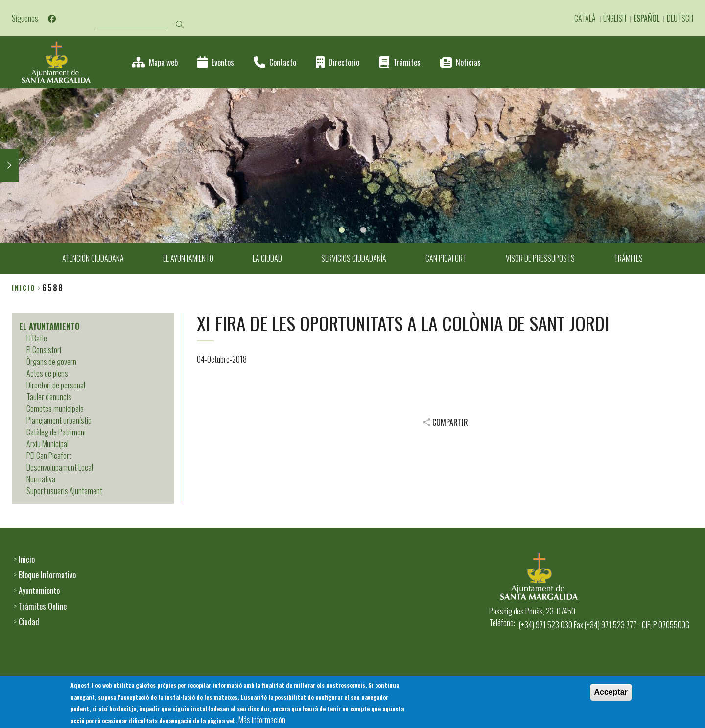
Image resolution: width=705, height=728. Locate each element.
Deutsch (680, 18)
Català (585, 18)
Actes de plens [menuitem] (47, 373)
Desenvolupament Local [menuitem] (60, 467)
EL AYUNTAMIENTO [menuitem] (188, 258)
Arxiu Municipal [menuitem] (47, 444)
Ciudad (29, 622)
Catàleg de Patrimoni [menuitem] (56, 432)
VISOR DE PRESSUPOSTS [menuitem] (540, 258)
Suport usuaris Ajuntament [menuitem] (64, 491)
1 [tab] (342, 230)
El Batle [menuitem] (37, 338)
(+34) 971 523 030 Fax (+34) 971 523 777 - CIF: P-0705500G (604, 625)
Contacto (283, 62)
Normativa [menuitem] (41, 479)
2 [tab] (363, 230)
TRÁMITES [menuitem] (628, 258)
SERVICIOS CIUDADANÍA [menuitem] (354, 258)
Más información (262, 721)
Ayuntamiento (39, 591)
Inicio (24, 287)
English (615, 18)
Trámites (407, 62)
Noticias (468, 62)
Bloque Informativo (47, 575)
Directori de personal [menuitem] (56, 385)
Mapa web (163, 62)
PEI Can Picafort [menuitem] (49, 455)
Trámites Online (43, 606)
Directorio (344, 62)
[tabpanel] (352, 165)
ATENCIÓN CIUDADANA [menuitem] (93, 258)
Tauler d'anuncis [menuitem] (49, 397)
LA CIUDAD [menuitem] (267, 258)
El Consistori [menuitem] (44, 350)
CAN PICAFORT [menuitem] (446, 258)
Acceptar (611, 693)
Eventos (223, 62)
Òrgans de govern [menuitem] (51, 362)
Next (9, 165)
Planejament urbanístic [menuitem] (59, 420)
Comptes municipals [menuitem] (55, 409)
